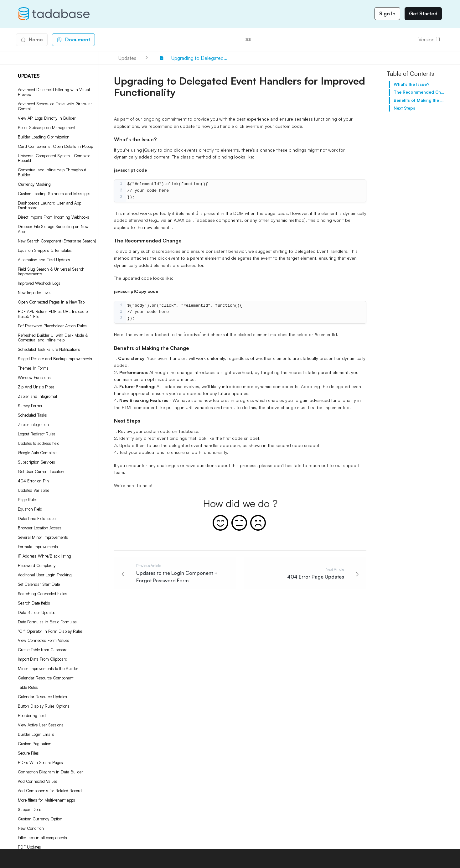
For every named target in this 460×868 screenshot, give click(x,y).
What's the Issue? (411, 84)
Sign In (387, 13)
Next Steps (404, 108)
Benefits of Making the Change (419, 100)
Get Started (423, 13)
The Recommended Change (419, 92)
